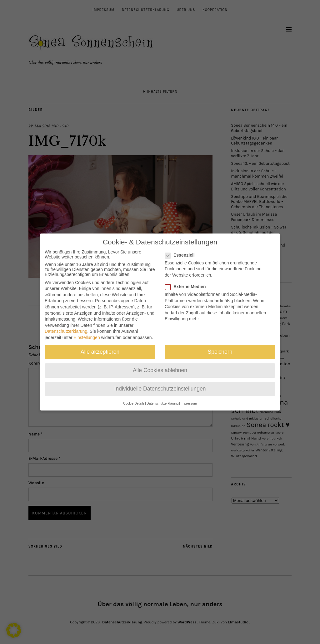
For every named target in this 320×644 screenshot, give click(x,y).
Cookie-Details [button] (134, 397)
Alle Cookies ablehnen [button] (160, 364)
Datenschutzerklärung (66, 325)
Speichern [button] (220, 346)
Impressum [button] (189, 397)
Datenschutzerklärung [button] (162, 397)
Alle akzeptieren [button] (100, 346)
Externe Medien (188, 281)
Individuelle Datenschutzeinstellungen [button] (160, 383)
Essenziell (182, 249)
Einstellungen (87, 332)
